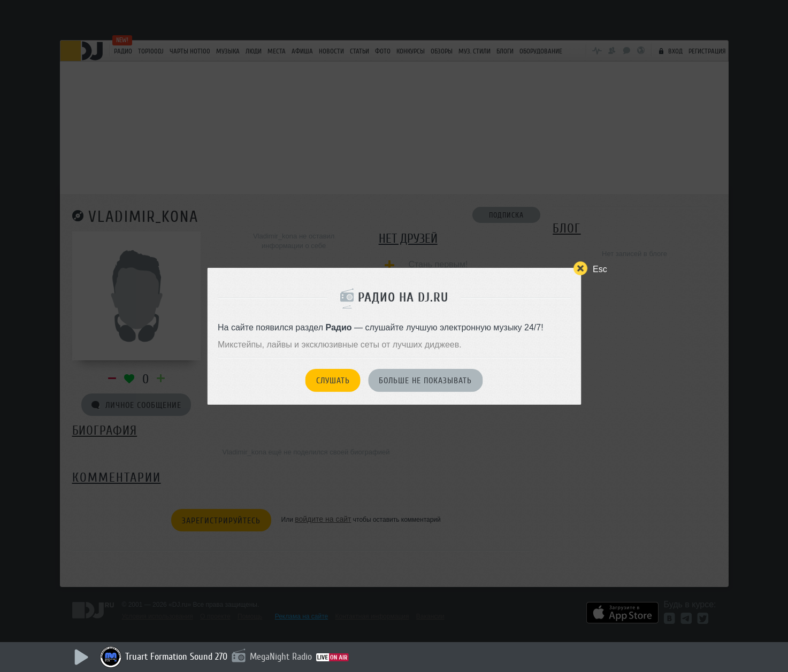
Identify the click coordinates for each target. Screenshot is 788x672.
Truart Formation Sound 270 (176, 656)
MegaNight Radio (281, 656)
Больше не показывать (425, 381)
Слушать (333, 381)
